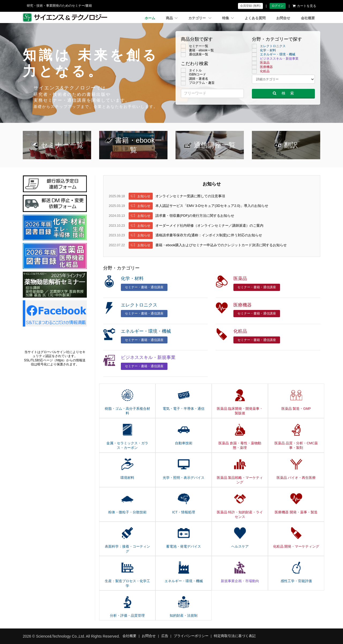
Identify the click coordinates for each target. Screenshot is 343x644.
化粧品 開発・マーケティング (296, 547)
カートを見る (304, 6)
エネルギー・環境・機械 (274, 55)
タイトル (191, 71)
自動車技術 (184, 443)
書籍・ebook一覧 (197, 51)
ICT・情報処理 (183, 512)
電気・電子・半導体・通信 (184, 409)
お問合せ (283, 18)
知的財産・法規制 (184, 616)
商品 (172, 18)
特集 (228, 18)
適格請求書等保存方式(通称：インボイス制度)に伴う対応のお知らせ (209, 235)
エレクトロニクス (269, 46)
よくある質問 (255, 18)
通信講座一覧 (195, 55)
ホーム (150, 18)
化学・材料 (264, 51)
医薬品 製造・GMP (296, 409)
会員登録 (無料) (250, 6)
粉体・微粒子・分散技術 (127, 512)
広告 (165, 636)
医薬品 (261, 63)
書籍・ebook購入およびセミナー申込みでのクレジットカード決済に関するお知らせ (221, 245)
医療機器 (262, 67)
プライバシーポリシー (191, 636)
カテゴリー (200, 18)
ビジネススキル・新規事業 (275, 59)
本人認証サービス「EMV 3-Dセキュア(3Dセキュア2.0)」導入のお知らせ (212, 206)
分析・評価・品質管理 (127, 616)
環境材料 (127, 478)
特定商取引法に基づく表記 (235, 636)
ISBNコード (193, 75)
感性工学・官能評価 (296, 581)
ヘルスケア (240, 547)
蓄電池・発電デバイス (184, 547)
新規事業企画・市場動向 (240, 581)
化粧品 (261, 71)
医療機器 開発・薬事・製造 (296, 512)
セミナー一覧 (195, 46)
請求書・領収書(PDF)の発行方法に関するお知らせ (195, 216)
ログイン (278, 6)
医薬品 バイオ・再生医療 (296, 478)
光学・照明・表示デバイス (184, 478)
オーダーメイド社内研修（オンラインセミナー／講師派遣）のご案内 (209, 226)
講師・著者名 (195, 79)
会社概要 (308, 18)
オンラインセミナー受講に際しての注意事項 (190, 196)
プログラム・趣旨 (198, 83)
